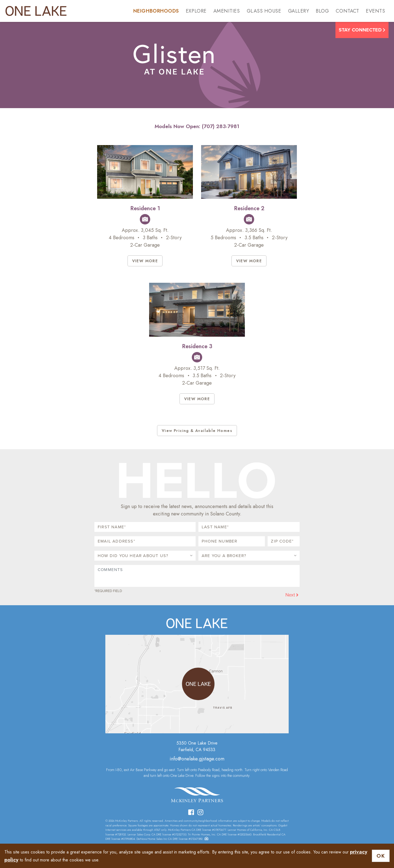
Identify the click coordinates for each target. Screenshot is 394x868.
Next (292, 595)
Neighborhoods (156, 11)
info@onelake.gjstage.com (197, 759)
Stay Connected (362, 30)
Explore (196, 11)
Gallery (299, 11)
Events (375, 11)
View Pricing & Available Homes (197, 431)
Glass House (264, 11)
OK (381, 856)
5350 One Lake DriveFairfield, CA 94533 (197, 746)
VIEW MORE (145, 261)
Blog (322, 11)
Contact (347, 11)
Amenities (227, 11)
